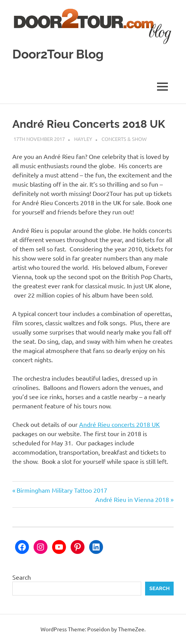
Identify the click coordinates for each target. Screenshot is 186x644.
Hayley (83, 139)
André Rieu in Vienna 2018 (132, 499)
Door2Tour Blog (58, 54)
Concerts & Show (124, 139)
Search (22, 577)
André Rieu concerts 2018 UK (119, 424)
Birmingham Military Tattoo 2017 (62, 490)
